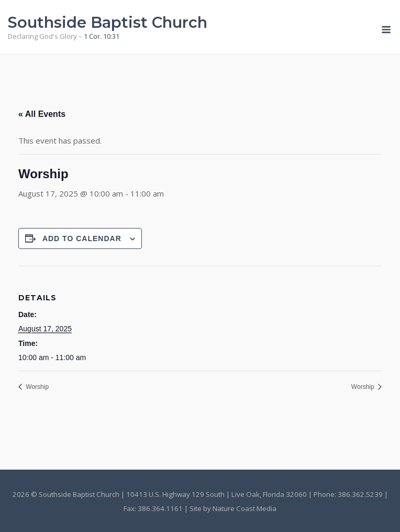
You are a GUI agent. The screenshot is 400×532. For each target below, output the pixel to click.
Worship (36, 387)
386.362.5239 (360, 494)
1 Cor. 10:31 (102, 36)
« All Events (42, 114)
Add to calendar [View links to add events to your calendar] (82, 238)
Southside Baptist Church (108, 22)
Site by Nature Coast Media (233, 508)
